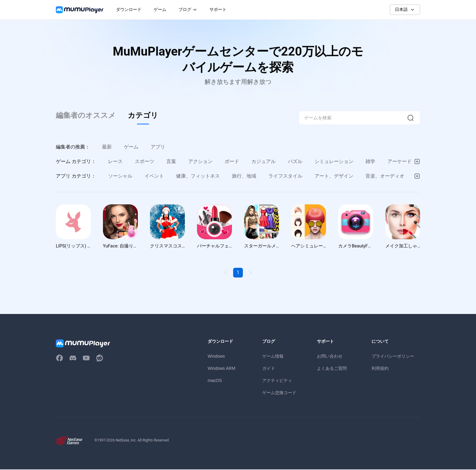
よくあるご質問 (332, 369)
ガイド (269, 369)
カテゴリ (143, 115)
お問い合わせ (330, 357)
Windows (216, 357)
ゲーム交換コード (279, 393)
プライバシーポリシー (393, 357)
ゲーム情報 (273, 357)
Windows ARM (221, 369)
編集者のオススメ (86, 115)
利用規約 (380, 369)
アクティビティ (277, 381)
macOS (215, 381)
